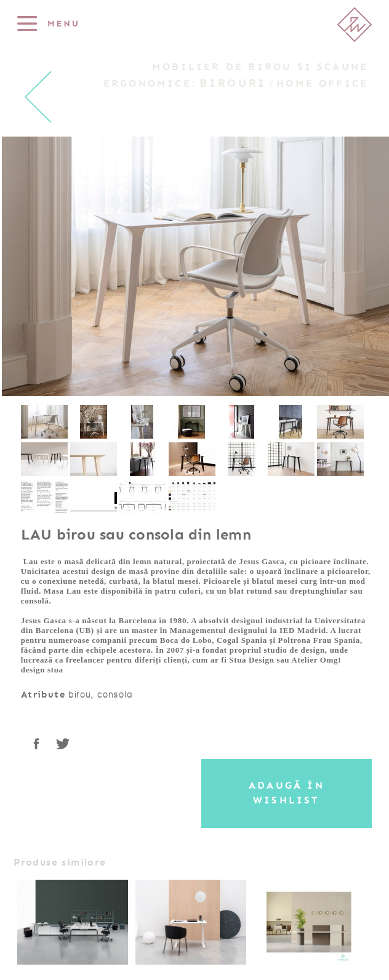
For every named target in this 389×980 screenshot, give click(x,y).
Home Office (322, 84)
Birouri (233, 83)
